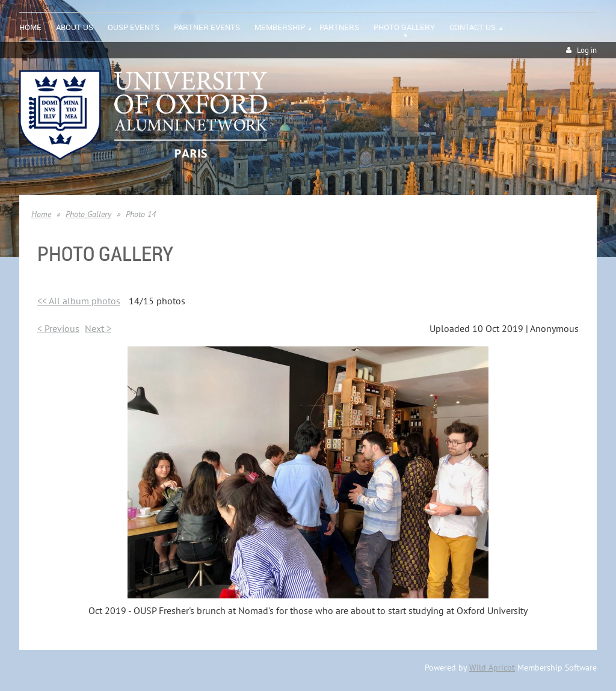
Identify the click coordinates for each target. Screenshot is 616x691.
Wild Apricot (492, 668)
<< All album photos (79, 301)
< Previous (58, 328)
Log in (587, 50)
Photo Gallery (88, 214)
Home (41, 214)
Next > (98, 328)
